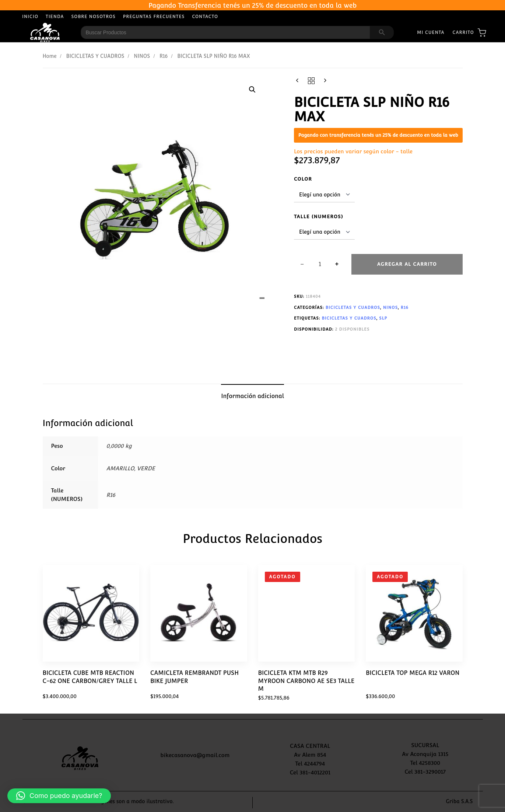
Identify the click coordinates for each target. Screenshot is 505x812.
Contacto (205, 17)
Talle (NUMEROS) (319, 217)
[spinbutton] (320, 264)
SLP (383, 318)
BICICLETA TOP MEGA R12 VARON (413, 673)
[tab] (252, 396)
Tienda (55, 17)
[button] (252, 90)
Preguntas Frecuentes (154, 17)
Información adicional (252, 396)
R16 (164, 56)
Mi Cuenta (431, 32)
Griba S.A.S (460, 801)
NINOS (142, 56)
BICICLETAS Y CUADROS (95, 56)
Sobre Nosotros (94, 17)
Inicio (30, 17)
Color (303, 179)
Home (50, 56)
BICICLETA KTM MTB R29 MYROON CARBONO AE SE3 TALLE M (306, 681)
